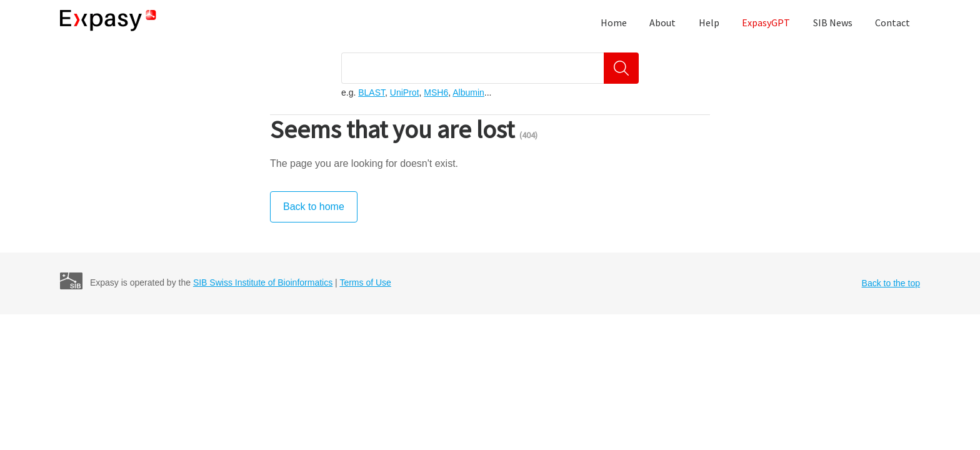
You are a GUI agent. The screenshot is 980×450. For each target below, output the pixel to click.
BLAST (372, 92)
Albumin (468, 92)
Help (709, 22)
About (662, 22)
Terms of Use (365, 282)
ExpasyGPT (766, 22)
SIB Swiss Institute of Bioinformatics (263, 282)
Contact (892, 22)
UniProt (405, 92)
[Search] (621, 68)
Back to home (314, 207)
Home (614, 22)
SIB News (833, 22)
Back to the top (891, 283)
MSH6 (436, 92)
